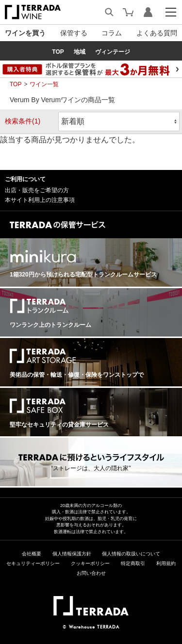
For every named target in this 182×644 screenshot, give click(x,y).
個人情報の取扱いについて (131, 554)
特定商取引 (133, 563)
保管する (74, 33)
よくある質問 (157, 33)
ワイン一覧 (44, 84)
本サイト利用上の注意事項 (40, 200)
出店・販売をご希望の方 (37, 190)
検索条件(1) (23, 121)
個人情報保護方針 (72, 554)
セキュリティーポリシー (33, 563)
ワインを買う (25, 33)
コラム (112, 33)
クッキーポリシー (90, 563)
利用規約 (166, 563)
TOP (16, 84)
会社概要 (32, 554)
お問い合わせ (91, 573)
